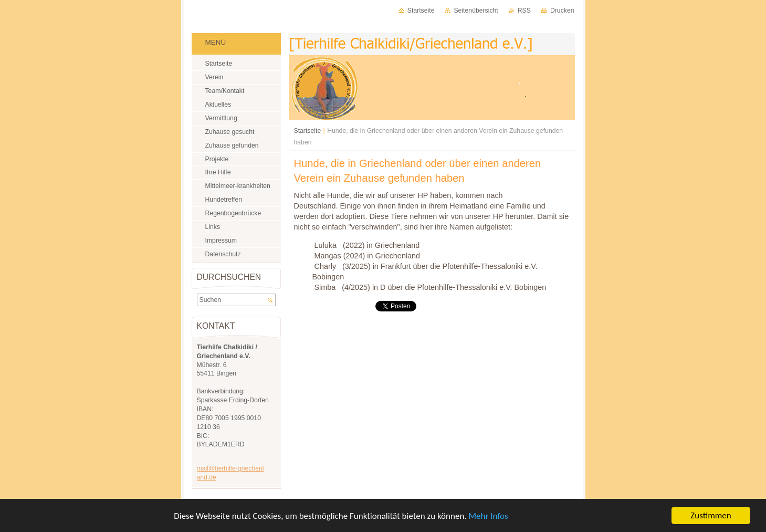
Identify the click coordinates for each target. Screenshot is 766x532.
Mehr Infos (488, 517)
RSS (524, 11)
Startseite (308, 131)
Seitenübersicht (476, 11)
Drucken (562, 11)
